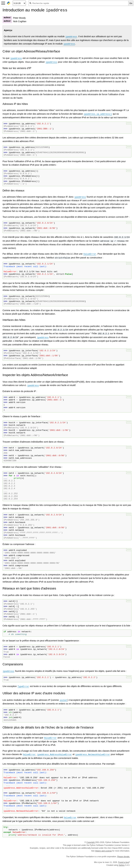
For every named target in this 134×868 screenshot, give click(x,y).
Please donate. (124, 857)
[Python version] (19, 3)
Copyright (91, 842)
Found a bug (123, 862)
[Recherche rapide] (78, 3)
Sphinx (122, 865)
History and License (103, 851)
